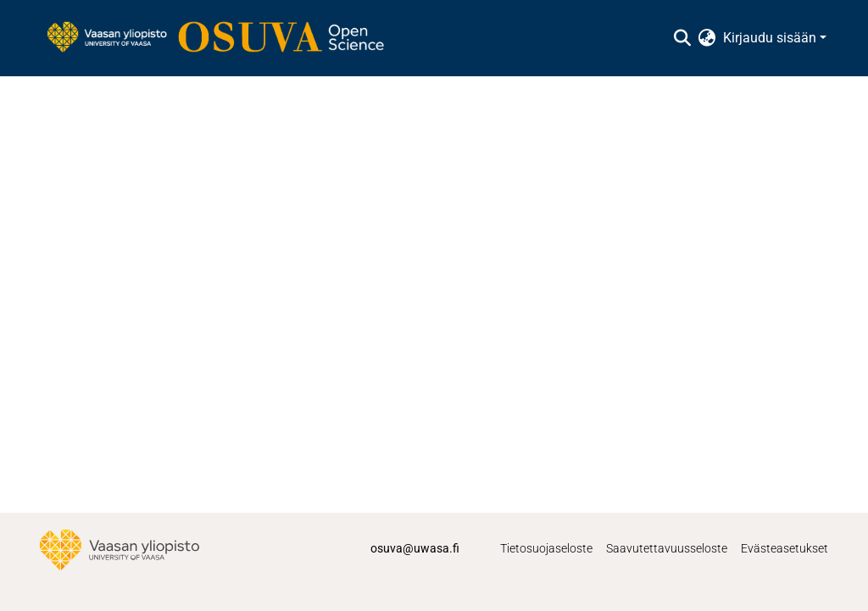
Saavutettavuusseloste (667, 548)
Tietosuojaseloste (546, 548)
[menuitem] (707, 38)
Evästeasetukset (785, 548)
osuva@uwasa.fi (415, 548)
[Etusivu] (224, 38)
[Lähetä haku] (683, 38)
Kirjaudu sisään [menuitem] (770, 38)
